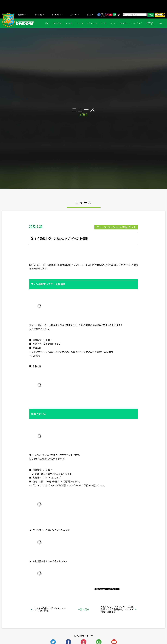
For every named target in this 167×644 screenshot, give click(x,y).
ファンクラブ (137, 23)
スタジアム (57, 23)
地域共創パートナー (150, 23)
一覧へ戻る (84, 609)
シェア (51, 589)
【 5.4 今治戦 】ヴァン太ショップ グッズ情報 (50, 609)
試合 (47, 23)
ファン (113, 23)
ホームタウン (56, 15)
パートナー (74, 15)
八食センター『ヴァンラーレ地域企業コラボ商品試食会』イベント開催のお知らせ (117, 609)
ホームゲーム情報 (117, 227)
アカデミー (124, 23)
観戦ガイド (22, 15)
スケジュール (92, 23)
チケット (69, 23)
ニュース (80, 23)
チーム (104, 23)
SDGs (160, 23)
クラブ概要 (39, 15)
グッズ (89, 15)
